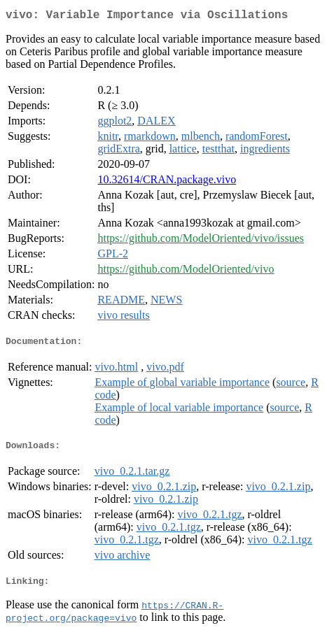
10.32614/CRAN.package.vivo (167, 182)
